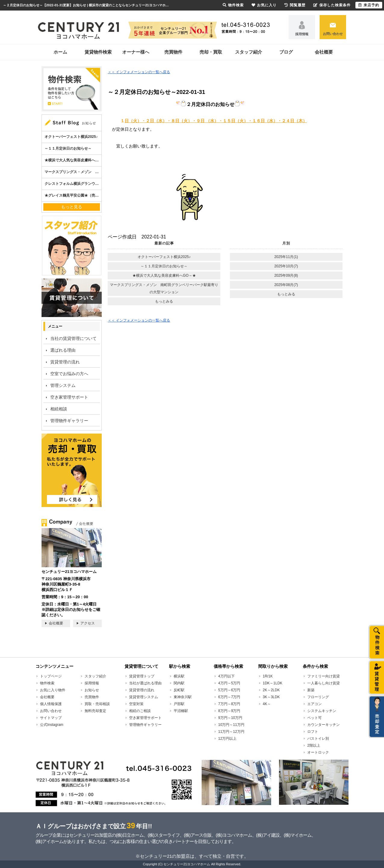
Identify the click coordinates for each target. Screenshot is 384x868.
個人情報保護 (51, 704)
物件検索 (47, 683)
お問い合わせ (333, 34)
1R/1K (268, 676)
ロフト (313, 732)
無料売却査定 (95, 711)
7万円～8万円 (229, 704)
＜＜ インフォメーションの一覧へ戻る (139, 72)
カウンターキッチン (324, 725)
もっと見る (72, 207)
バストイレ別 (318, 739)
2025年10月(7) (286, 266)
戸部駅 (179, 704)
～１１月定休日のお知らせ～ (164, 266)
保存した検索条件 (332, 5)
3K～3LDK (271, 697)
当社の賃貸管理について (73, 338)
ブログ (286, 52)
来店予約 (369, 5)
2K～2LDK (271, 690)
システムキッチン (322, 711)
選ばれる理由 (63, 350)
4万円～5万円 (229, 683)
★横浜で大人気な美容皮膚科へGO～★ (164, 275)
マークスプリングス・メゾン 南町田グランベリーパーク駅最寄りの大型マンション (164, 288)
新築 (311, 690)
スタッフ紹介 (249, 52)
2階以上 (314, 745)
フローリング (318, 697)
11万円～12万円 (231, 732)
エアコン (314, 704)
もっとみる (164, 301)
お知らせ (92, 690)
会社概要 (324, 52)
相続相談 (59, 409)
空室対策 (136, 704)
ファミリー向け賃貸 (324, 676)
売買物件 (173, 52)
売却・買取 (211, 52)
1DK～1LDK (273, 683)
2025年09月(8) (286, 275)
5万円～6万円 (229, 690)
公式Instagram (52, 725)
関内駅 (179, 683)
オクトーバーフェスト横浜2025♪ (164, 257)
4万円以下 (226, 676)
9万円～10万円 (230, 718)
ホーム (60, 52)
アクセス (88, 623)
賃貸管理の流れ (65, 362)
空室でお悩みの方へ (69, 374)
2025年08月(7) (286, 285)
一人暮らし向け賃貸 (324, 683)
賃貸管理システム (144, 697)
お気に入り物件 (53, 690)
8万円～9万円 (229, 711)
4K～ (267, 704)
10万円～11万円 (231, 725)
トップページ (51, 676)
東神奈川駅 (183, 697)
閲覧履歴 (295, 5)
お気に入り (264, 5)
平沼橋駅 (181, 711)
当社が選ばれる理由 (145, 683)
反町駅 (179, 690)
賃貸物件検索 (98, 52)
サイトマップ (51, 718)
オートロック (318, 752)
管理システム (63, 385)
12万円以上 (227, 739)
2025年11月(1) (286, 257)
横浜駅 (179, 676)
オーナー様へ (136, 52)
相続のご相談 (140, 711)
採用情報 (302, 34)
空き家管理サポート (69, 397)
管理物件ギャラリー (69, 421)
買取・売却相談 (97, 704)
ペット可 (314, 718)
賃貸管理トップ (142, 676)
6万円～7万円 (229, 697)
